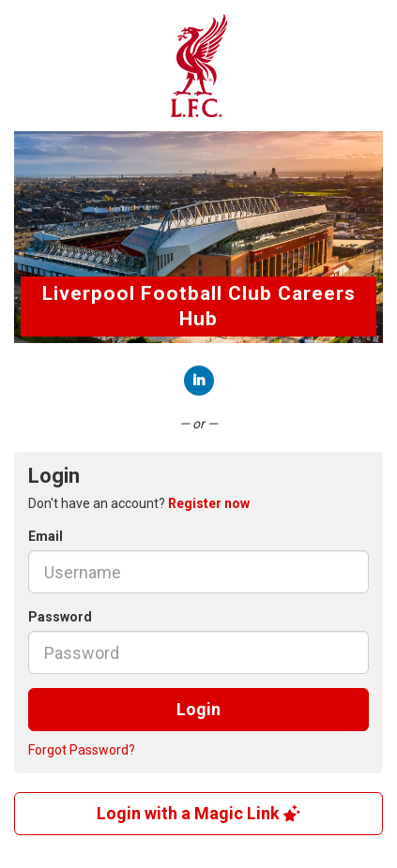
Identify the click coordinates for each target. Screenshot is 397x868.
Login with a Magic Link (198, 813)
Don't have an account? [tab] (139, 503)
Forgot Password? (82, 750)
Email (46, 536)
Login (198, 709)
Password (60, 617)
